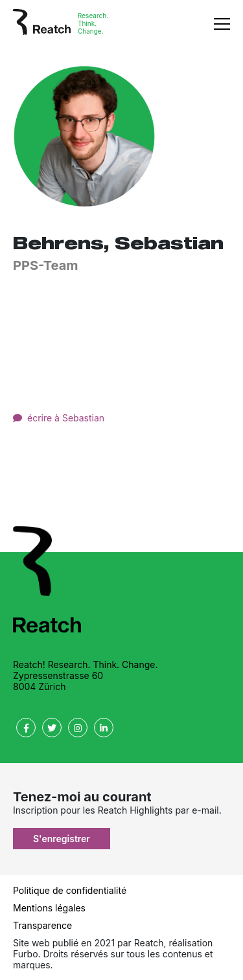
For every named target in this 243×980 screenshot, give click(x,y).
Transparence (42, 925)
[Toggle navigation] (222, 23)
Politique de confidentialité (70, 890)
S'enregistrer (62, 839)
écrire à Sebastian (66, 418)
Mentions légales (49, 908)
